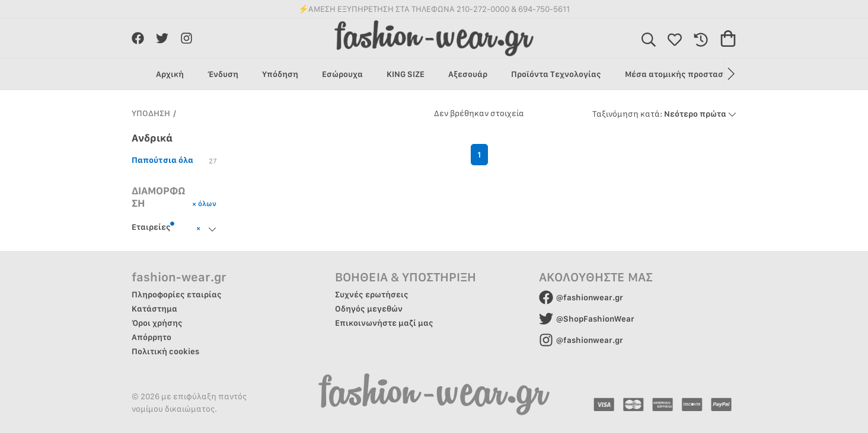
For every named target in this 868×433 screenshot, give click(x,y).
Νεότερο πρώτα (664, 114)
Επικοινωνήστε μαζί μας (384, 323)
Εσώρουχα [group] (342, 74)
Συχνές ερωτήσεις (372, 294)
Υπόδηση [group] (280, 74)
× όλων (204, 203)
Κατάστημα (154, 309)
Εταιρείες (153, 226)
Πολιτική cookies (165, 351)
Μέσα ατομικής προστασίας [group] (681, 74)
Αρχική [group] (170, 74)
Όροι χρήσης (157, 323)
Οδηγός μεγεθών (369, 309)
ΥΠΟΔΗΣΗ (151, 113)
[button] (730, 74)
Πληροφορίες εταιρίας (177, 294)
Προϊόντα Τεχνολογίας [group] (556, 74)
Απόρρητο (151, 337)
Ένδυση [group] (223, 74)
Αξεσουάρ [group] (468, 74)
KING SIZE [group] (406, 74)
